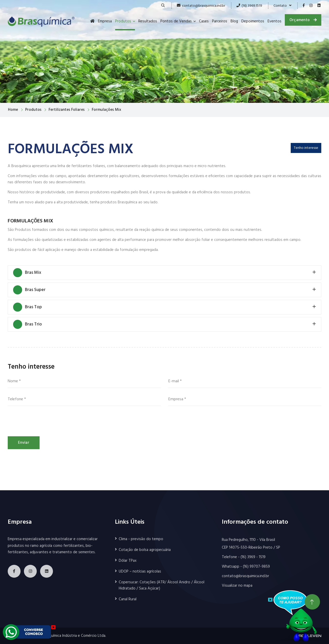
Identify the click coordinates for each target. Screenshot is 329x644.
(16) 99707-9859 (256, 567)
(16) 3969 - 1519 (253, 557)
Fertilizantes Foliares (67, 110)
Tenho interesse (306, 148)
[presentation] (47, 421)
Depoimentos (253, 21)
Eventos (275, 21)
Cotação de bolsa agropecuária (145, 550)
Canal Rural (128, 599)
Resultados (148, 21)
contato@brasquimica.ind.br (204, 6)
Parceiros (220, 21)
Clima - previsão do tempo (141, 539)
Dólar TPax (128, 561)
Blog (234, 21)
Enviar (24, 443)
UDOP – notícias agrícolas (140, 572)
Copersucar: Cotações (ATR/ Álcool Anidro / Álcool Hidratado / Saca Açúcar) (162, 585)
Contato (282, 6)
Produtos (123, 21)
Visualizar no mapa (237, 586)
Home (13, 110)
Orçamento (303, 20)
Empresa (105, 21)
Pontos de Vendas (176, 21)
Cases (204, 21)
